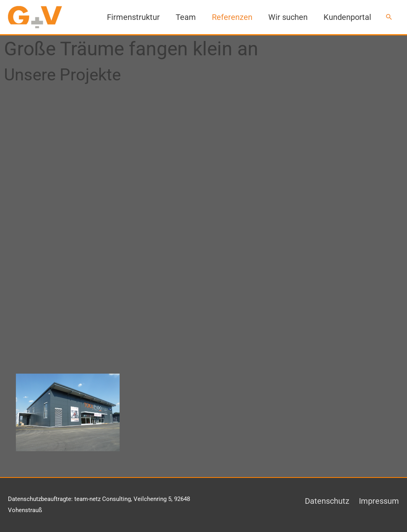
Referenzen (232, 17)
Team (186, 17)
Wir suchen (288, 17)
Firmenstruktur (133, 17)
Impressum (379, 501)
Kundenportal (347, 17)
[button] (389, 17)
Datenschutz (327, 501)
